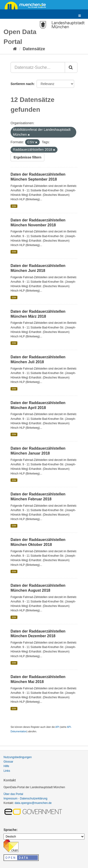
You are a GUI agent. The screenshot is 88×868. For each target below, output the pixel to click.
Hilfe (6, 766)
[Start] (15, 49)
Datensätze (34, 49)
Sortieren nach (22, 84)
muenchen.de (27, 5)
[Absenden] (71, 67)
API (57, 727)
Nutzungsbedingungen (18, 757)
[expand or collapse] (80, 16)
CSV (14, 206)
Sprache (10, 830)
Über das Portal (13, 794)
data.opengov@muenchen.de (33, 803)
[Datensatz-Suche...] (38, 67)
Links (7, 771)
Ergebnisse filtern (27, 157)
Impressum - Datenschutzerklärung (25, 799)
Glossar (8, 762)
